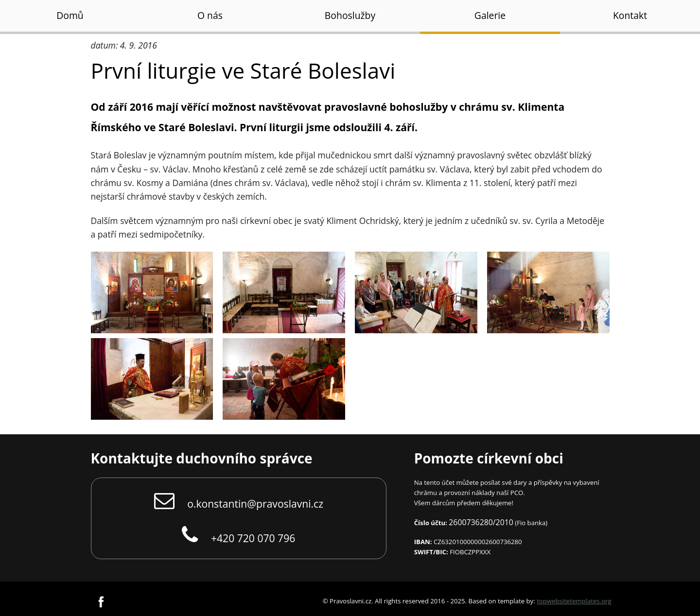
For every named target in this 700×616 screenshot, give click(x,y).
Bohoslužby (350, 15)
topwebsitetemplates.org (574, 601)
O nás (210, 15)
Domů (70, 15)
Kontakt (630, 15)
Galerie (490, 15)
